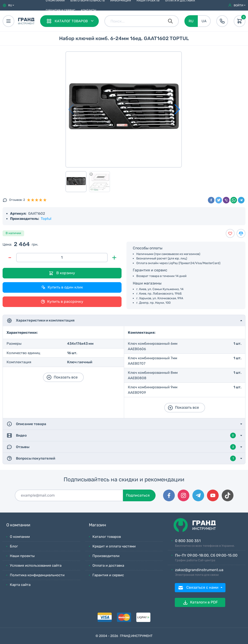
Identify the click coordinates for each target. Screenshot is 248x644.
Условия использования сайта (36, 565)
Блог (14, 546)
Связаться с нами (199, 588)
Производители (106, 556)
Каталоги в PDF (200, 603)
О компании (20, 537)
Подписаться (138, 495)
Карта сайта (20, 585)
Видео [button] (121, 435)
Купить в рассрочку (62, 302)
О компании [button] (18, 525)
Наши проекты (22, 556)
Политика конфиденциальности (37, 575)
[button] (8, 5)
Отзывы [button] (121, 447)
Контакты (89, 10)
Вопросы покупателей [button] (121, 458)
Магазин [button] (97, 525)
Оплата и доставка (108, 565)
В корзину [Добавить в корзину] (62, 273)
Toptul (46, 219)
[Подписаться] (69, 495)
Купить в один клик (62, 287)
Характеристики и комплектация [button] (41, 321)
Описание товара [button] (26, 424)
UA (204, 21)
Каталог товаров (107, 537)
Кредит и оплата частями (114, 546)
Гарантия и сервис (61, 10)
